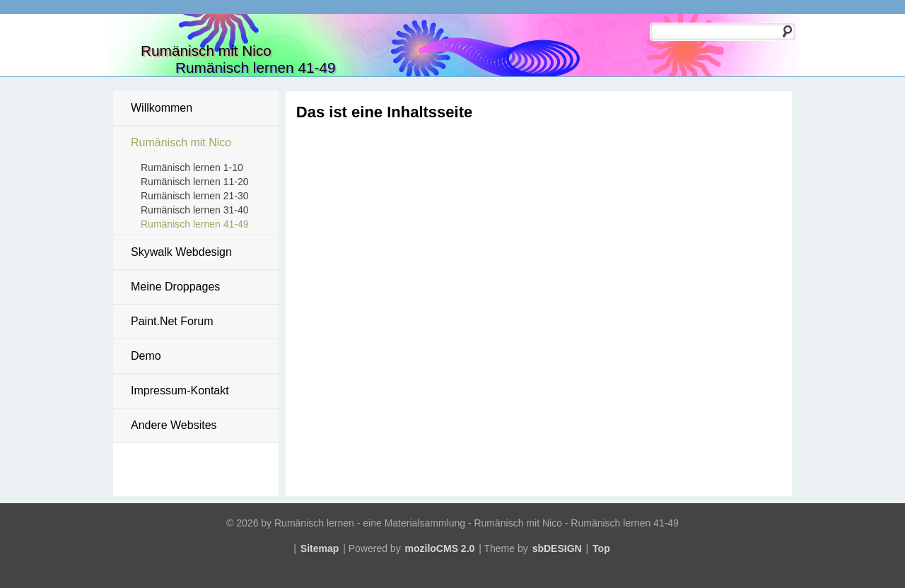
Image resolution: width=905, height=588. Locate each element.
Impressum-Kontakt (180, 390)
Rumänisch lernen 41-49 (195, 224)
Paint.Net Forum (172, 321)
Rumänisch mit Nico (181, 142)
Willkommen (162, 108)
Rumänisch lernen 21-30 (195, 196)
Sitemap (320, 548)
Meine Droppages (175, 287)
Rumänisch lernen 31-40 (195, 210)
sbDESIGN (557, 548)
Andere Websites (174, 425)
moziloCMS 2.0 (440, 548)
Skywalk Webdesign (181, 252)
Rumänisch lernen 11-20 (195, 182)
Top (601, 548)
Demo (146, 356)
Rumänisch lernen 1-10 (192, 167)
